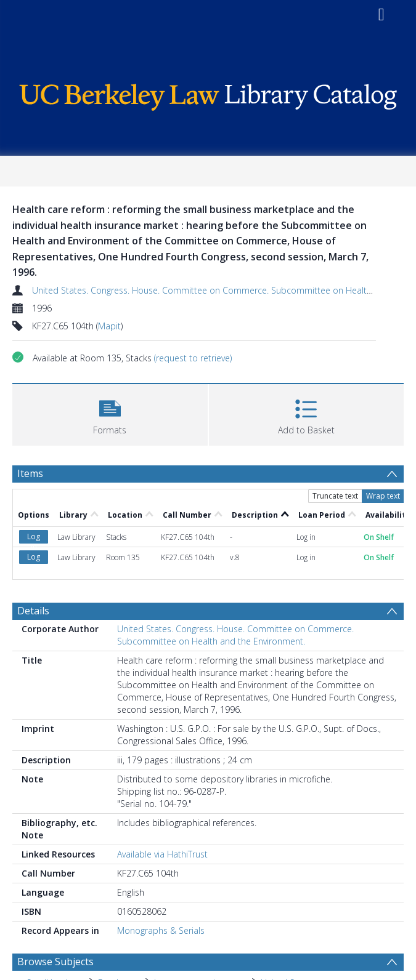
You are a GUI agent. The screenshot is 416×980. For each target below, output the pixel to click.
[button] (110, 413)
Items (30, 473)
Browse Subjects (55, 962)
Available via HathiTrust (162, 854)
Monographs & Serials (161, 930)
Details (33, 611)
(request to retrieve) (193, 358)
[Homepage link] (208, 94)
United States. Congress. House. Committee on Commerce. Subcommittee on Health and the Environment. (235, 635)
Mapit (109, 326)
